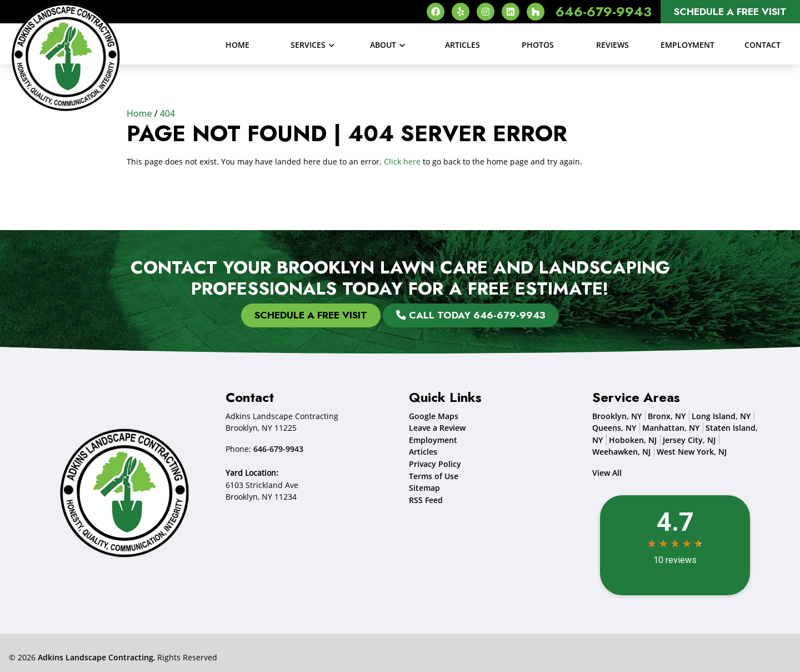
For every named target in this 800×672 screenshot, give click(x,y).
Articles (423, 452)
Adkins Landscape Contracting (96, 657)
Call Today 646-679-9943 (471, 315)
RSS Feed (426, 500)
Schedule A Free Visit (730, 12)
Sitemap (424, 488)
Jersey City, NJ (689, 440)
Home (139, 113)
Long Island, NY (721, 416)
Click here (402, 161)
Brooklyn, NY (617, 416)
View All (607, 473)
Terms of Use (434, 476)
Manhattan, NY (671, 428)
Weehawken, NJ (621, 452)
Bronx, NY (667, 416)
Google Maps (434, 416)
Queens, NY (614, 428)
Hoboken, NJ (633, 440)
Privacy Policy (435, 464)
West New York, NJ (692, 452)
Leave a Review (437, 428)
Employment (433, 440)
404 (167, 113)
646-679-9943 (604, 11)
